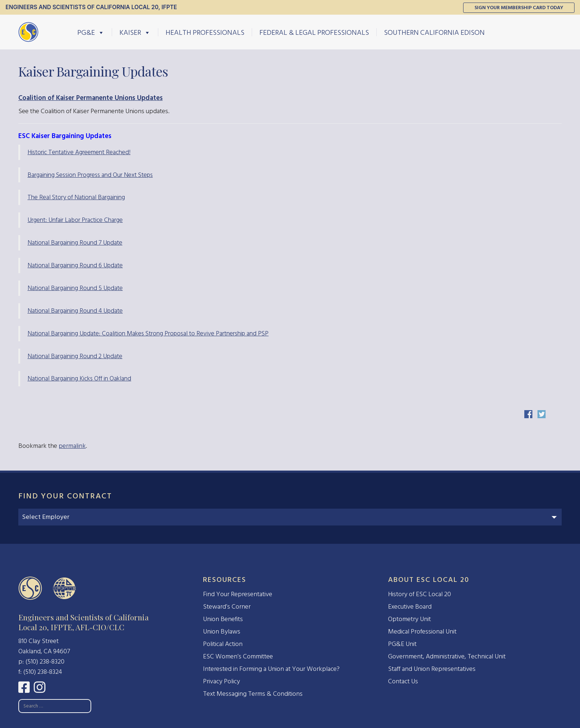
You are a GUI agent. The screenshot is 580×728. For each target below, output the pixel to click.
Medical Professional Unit (422, 632)
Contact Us (403, 681)
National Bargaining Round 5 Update (75, 288)
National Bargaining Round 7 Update (75, 243)
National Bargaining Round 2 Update (75, 356)
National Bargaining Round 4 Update (75, 311)
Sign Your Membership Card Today (519, 8)
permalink (72, 446)
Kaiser (135, 32)
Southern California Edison (434, 32)
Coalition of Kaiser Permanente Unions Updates (90, 98)
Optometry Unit (409, 619)
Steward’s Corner (227, 607)
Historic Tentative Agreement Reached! (79, 152)
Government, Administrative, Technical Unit (447, 656)
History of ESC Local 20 (420, 594)
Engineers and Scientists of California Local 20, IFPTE (91, 7)
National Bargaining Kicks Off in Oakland (79, 378)
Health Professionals (205, 32)
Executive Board (410, 607)
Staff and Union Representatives (432, 669)
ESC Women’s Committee (238, 656)
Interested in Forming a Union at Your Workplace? (271, 669)
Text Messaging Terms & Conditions (253, 694)
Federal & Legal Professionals (314, 32)
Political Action (223, 644)
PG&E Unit (402, 644)
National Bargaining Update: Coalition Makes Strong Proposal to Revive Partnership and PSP (148, 333)
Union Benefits (223, 619)
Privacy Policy (221, 681)
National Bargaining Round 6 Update (75, 265)
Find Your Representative (238, 594)
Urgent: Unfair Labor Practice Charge (75, 220)
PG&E (91, 32)
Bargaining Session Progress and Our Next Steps (90, 175)
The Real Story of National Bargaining (76, 197)
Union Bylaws (222, 632)
